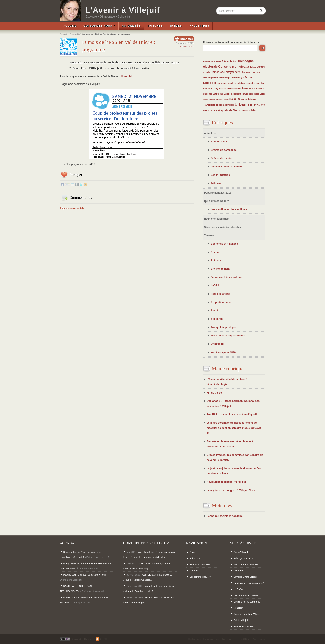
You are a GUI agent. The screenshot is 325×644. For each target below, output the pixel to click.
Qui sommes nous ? (99, 26)
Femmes (237, 89)
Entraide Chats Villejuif (245, 577)
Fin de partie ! (215, 393)
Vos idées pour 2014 (223, 352)
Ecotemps (239, 571)
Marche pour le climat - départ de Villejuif (85, 575)
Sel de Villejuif (241, 620)
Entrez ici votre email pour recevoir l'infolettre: (232, 42)
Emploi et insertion (255, 83)
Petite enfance (209, 99)
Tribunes (155, 26)
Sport (254, 99)
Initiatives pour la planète (226, 167)
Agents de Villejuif (212, 61)
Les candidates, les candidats (229, 209)
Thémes (176, 26)
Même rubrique (228, 369)
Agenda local (219, 142)
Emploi (215, 252)
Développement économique (217, 78)
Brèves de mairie (221, 158)
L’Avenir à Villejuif (123, 10)
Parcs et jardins (220, 294)
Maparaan (209, 639)
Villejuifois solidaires (244, 626)
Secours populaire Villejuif (247, 614)
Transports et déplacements (219, 105)
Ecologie (210, 83)
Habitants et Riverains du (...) (249, 583)
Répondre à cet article (72, 208)
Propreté (220, 99)
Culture (253, 67)
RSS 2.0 (101, 639)
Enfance (216, 261)
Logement (236, 94)
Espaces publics (226, 89)
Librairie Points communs (247, 602)
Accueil (70, 26)
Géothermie (258, 88)
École (248, 77)
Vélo (258, 105)
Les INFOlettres (220, 175)
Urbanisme (245, 104)
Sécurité (235, 99)
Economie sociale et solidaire (231, 83)
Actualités (131, 26)
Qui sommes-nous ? (216, 201)
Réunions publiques (216, 219)
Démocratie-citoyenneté (225, 72)
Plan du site (89, 639)
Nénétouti (239, 608)
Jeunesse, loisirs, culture (226, 277)
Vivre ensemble (244, 110)
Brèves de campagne (224, 150)
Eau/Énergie (238, 78)
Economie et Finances (225, 244)
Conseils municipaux (234, 67)
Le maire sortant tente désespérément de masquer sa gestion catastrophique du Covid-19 (235, 428)
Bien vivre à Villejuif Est (246, 564)
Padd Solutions (221, 639)
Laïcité (227, 94)
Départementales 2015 (250, 72)
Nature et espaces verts (253, 94)
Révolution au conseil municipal (226, 482)
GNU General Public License (253, 639)
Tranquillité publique (223, 327)
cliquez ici (126, 76)
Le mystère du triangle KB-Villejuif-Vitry (231, 490)
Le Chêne (239, 589)
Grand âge (208, 94)
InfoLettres (199, 26)
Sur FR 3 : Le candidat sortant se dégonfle (232, 415)
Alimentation (229, 61)
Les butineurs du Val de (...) (248, 595)
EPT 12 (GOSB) (211, 88)
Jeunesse (218, 94)
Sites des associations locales (223, 227)
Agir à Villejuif (241, 552)
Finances (246, 88)
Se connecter (77, 639)
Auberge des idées (243, 558)
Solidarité (246, 99)
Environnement (220, 269)
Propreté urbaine (221, 302)
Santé (227, 99)
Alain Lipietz (187, 46)
